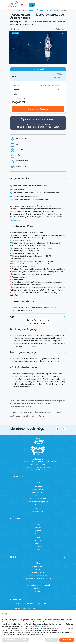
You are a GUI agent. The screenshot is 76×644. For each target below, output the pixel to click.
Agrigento (38, 531)
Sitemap (38, 591)
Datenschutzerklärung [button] (9, 622)
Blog (38, 563)
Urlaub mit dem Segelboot (38, 502)
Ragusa (38, 540)
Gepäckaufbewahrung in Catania (38, 585)
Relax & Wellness (38, 489)
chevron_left (57, 429)
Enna (38, 550)
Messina (38, 543)
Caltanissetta (38, 547)
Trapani (38, 537)
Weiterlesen (15, 220)
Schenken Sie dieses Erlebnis (38, 123)
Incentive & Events (38, 505)
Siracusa (38, 534)
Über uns (38, 569)
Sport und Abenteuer (38, 499)
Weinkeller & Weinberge (38, 483)
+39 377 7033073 (43, 604)
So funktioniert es (38, 572)
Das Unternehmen (38, 566)
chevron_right (64, 429)
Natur (38, 495)
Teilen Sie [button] (59, 29)
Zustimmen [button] (67, 640)
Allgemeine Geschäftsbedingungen (38, 579)
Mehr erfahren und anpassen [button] (15, 640)
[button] (22, 5)
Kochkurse (38, 486)
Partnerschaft (38, 588)
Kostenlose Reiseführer (38, 582)
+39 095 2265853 (28, 608)
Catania (38, 525)
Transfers (38, 508)
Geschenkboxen (38, 511)
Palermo (38, 528)
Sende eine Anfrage (38, 109)
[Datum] (43, 85)
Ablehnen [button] (52, 640)
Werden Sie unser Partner (38, 576)
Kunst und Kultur (38, 492)
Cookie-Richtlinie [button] (35, 626)
